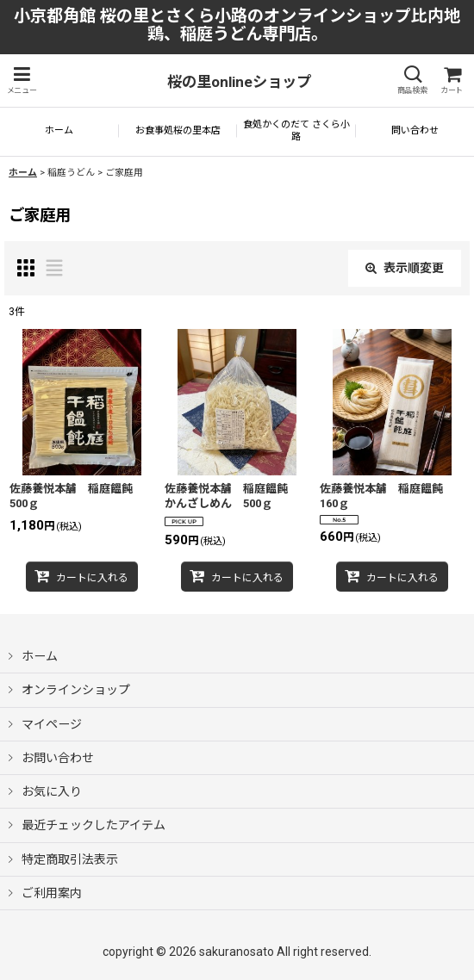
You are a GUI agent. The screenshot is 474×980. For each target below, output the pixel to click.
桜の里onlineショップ (239, 82)
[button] (22, 81)
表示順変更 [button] (405, 268)
